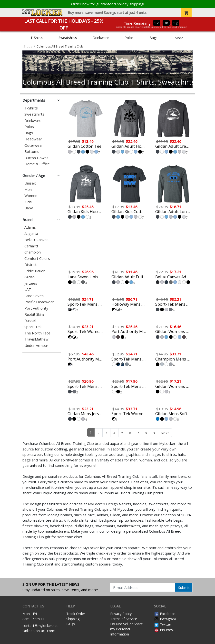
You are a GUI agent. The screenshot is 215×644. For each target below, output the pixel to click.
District (30, 265)
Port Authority (36, 308)
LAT (28, 289)
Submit (184, 587)
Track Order (76, 614)
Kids (28, 202)
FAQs (71, 624)
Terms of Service (124, 619)
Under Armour (36, 346)
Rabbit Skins (34, 314)
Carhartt (31, 246)
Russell (30, 321)
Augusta (31, 234)
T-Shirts (37, 38)
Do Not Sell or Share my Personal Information (127, 629)
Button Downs (36, 158)
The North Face (37, 333)
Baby (29, 208)
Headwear (33, 139)
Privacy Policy (121, 614)
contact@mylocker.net (40, 626)
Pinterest (164, 630)
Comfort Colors (37, 259)
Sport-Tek (33, 327)
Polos (129, 38)
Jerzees (31, 283)
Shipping (73, 619)
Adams (30, 227)
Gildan (29, 277)
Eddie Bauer (35, 271)
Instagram (165, 619)
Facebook (165, 614)
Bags (153, 38)
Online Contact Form (39, 631)
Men (28, 190)
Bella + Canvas (36, 240)
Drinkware (101, 38)
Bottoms (32, 151)
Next (165, 433)
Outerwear (34, 145)
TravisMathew (36, 339)
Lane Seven (34, 296)
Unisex (30, 183)
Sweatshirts (68, 38)
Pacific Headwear (39, 302)
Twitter (163, 624)
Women (31, 196)
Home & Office (37, 164)
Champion (33, 252)
